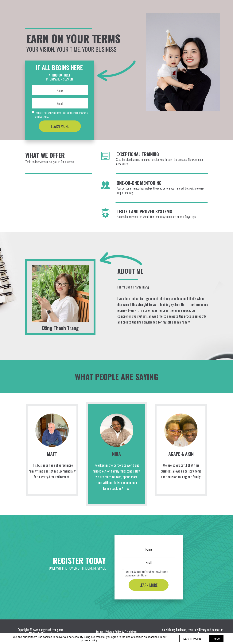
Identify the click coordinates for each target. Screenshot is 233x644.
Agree (216, 639)
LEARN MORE (60, 126)
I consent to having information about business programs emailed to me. (61, 114)
